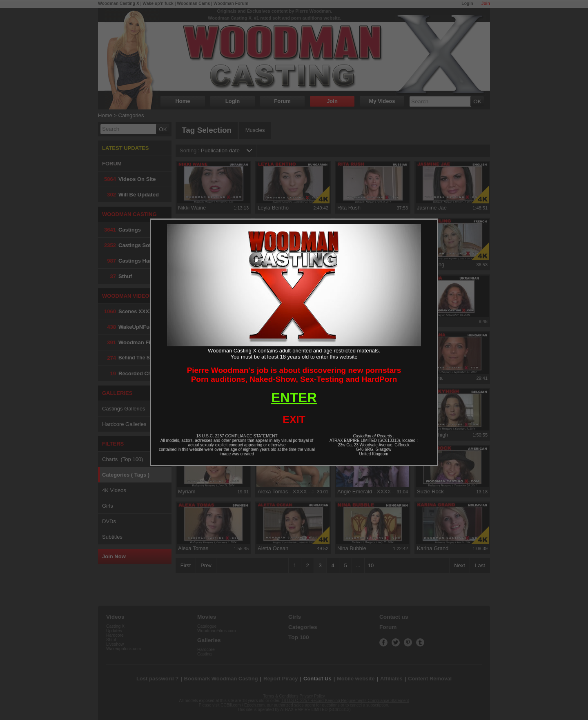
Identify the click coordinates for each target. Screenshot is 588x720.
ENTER (294, 398)
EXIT (294, 419)
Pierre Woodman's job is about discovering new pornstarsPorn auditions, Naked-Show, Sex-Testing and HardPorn (294, 375)
